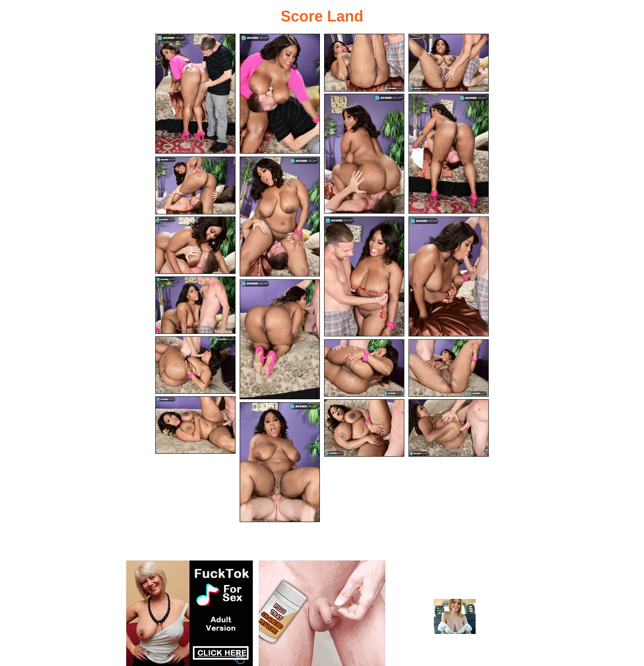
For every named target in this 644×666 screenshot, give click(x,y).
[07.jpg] (195, 185)
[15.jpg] (364, 368)
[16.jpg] (449, 368)
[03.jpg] (364, 63)
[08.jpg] (280, 217)
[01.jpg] (195, 94)
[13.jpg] (280, 339)
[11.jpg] (449, 276)
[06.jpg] (449, 154)
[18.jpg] (364, 428)
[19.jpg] (449, 428)
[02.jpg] (280, 94)
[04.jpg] (449, 63)
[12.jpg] (195, 305)
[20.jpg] (280, 462)
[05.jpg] (364, 154)
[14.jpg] (195, 365)
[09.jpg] (195, 245)
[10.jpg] (364, 276)
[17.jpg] (195, 425)
